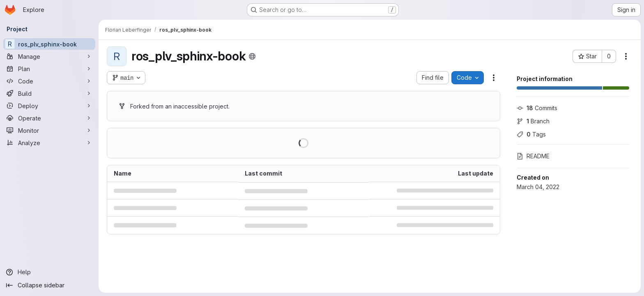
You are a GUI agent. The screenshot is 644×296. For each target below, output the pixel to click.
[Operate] (49, 118)
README (533, 156)
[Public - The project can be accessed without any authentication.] (252, 56)
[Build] (49, 93)
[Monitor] (49, 130)
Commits (537, 108)
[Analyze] (49, 143)
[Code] (49, 81)
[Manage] (49, 56)
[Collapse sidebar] (49, 285)
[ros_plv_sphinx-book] (49, 44)
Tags (531, 134)
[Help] (49, 272)
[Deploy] (49, 106)
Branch (533, 121)
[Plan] (49, 69)
